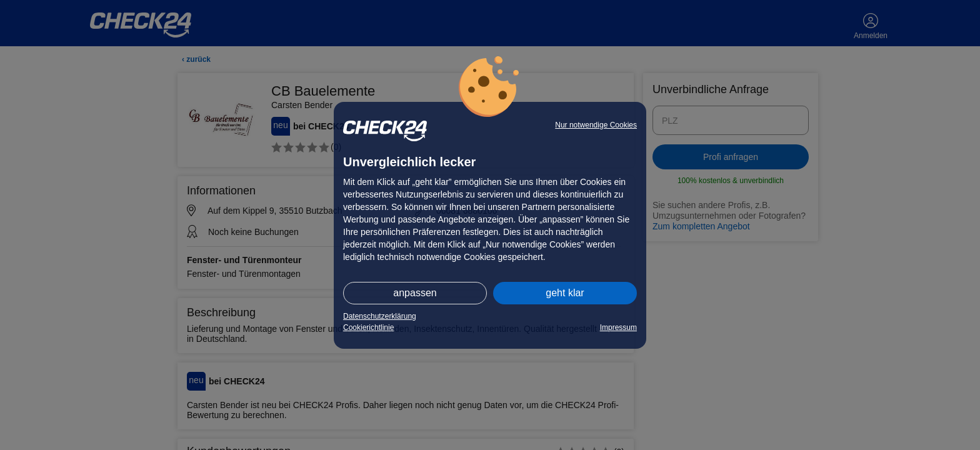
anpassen (415, 293)
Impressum (618, 327)
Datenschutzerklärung (380, 316)
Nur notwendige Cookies (596, 125)
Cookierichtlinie (368, 327)
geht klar (565, 293)
